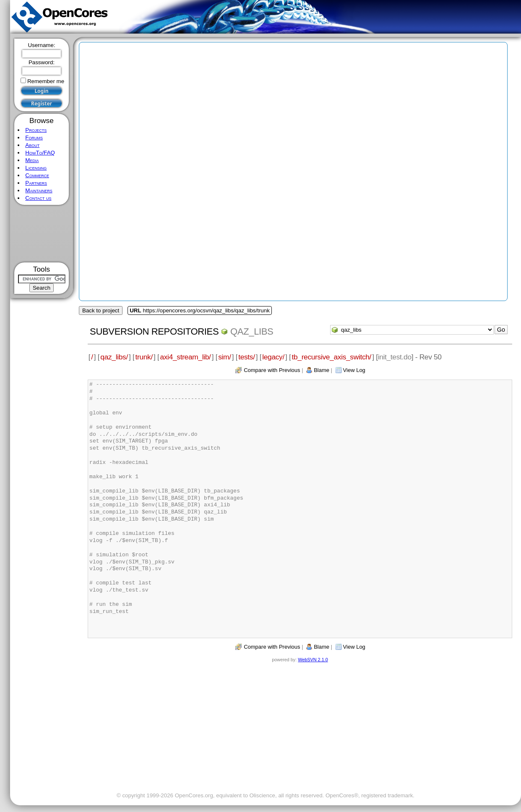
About (32, 145)
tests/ (247, 357)
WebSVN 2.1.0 (313, 660)
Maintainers (39, 190)
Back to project (101, 310)
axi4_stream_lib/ (185, 357)
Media (32, 160)
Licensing (36, 168)
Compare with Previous (272, 370)
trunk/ (144, 357)
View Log (354, 370)
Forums (34, 138)
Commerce (37, 175)
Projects (36, 130)
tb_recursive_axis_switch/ (331, 357)
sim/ (225, 357)
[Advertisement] (42, 234)
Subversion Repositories (154, 331)
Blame (322, 370)
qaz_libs (252, 331)
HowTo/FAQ (40, 153)
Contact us (38, 198)
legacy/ (273, 357)
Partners (36, 183)
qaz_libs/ (114, 357)
